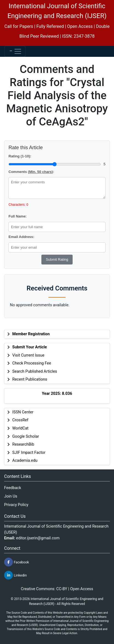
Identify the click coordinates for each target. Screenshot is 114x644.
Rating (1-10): (20, 156)
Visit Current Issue (28, 355)
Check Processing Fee (32, 363)
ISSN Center (23, 412)
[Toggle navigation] (15, 51)
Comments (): (31, 172)
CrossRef (20, 420)
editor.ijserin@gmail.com (38, 538)
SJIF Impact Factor (29, 453)
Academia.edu (25, 461)
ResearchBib (23, 444)
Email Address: (21, 237)
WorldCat (20, 428)
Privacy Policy (16, 505)
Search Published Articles (35, 371)
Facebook (17, 562)
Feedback (13, 488)
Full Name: (18, 216)
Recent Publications (30, 379)
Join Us (11, 496)
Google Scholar (26, 436)
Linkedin (15, 575)
